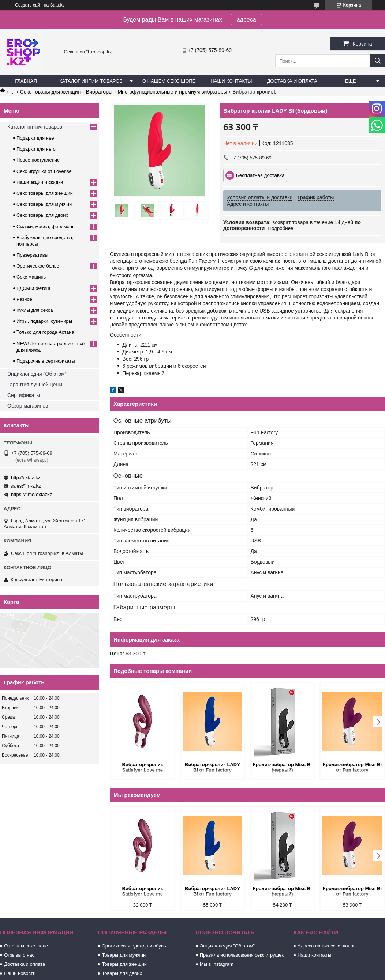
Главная (26, 81)
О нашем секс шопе (169, 81)
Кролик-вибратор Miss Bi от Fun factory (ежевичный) (352, 768)
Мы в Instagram (217, 964)
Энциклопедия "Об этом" (37, 374)
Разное (24, 299)
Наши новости (20, 973)
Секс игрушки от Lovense (44, 171)
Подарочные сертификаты (46, 361)
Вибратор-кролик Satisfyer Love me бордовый (142, 768)
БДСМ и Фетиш (33, 288)
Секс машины (32, 277)
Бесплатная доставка (260, 175)
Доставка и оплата (292, 81)
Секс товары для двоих (42, 215)
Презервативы (32, 255)
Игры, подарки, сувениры (44, 321)
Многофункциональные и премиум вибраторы (172, 92)
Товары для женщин (124, 964)
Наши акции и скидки (40, 182)
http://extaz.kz (26, 478)
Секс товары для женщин (51, 92)
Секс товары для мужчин (44, 204)
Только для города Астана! (46, 332)
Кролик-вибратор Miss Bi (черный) (282, 767)
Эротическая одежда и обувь (134, 946)
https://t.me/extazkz (31, 494)
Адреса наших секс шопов (327, 946)
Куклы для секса (35, 310)
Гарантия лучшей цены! (35, 385)
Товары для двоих (122, 973)
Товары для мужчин (124, 955)
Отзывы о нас (19, 955)
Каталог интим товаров (91, 81)
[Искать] (378, 61)
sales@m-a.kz (26, 486)
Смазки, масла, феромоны (46, 226)
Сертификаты (24, 395)
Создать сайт (29, 5)
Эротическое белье (38, 266)
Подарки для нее (35, 138)
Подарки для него (36, 149)
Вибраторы (99, 92)
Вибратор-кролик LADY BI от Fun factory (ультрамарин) (212, 768)
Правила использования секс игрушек (242, 955)
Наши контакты (231, 81)
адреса (246, 20)
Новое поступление (38, 160)
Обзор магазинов (28, 406)
